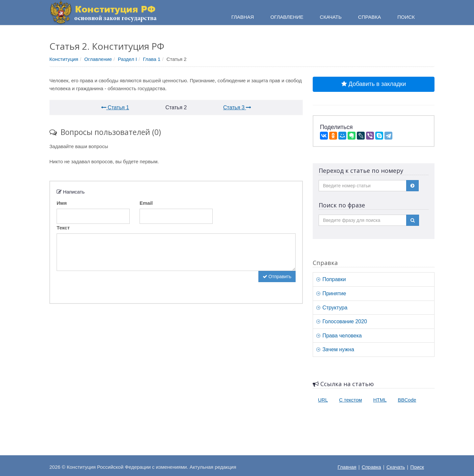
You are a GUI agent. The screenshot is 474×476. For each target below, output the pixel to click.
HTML (380, 400)
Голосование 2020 (342, 321)
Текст (63, 228)
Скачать (396, 467)
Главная (347, 467)
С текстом (351, 400)
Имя (62, 203)
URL (323, 400)
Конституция (64, 59)
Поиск (417, 467)
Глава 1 (152, 59)
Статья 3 (237, 107)
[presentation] (107, 284)
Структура (332, 308)
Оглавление (98, 59)
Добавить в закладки (374, 84)
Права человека (339, 336)
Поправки (331, 279)
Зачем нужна (335, 349)
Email (146, 203)
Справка (369, 17)
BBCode (407, 400)
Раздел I (127, 59)
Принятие (331, 293)
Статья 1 (115, 107)
